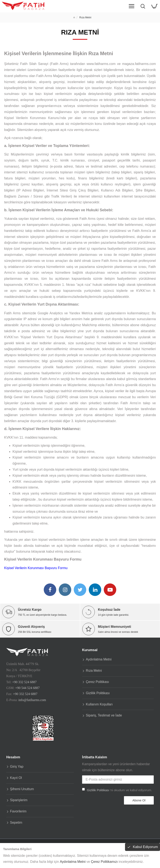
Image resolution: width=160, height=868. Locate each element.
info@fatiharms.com (32, 699)
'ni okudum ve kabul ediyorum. (117, 789)
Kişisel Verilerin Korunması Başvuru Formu (36, 568)
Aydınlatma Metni (73, 862)
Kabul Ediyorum (145, 847)
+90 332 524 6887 (24, 681)
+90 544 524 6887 (27, 687)
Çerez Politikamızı (104, 862)
